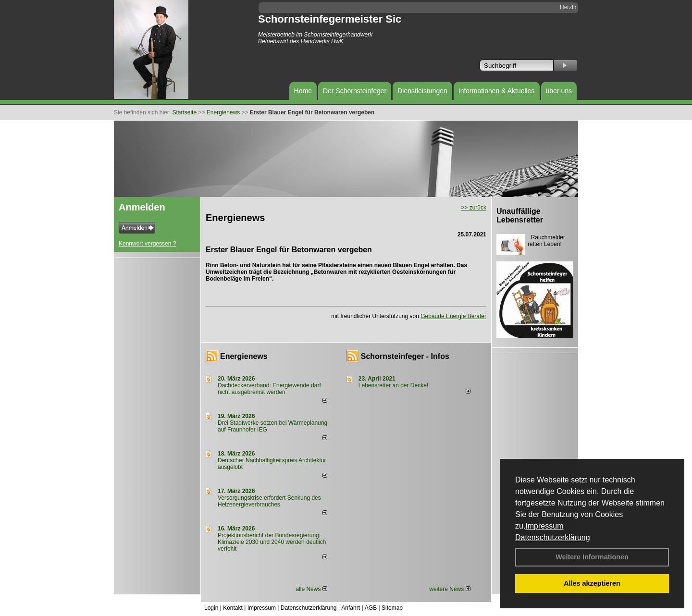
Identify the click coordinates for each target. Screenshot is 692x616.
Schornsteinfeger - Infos (405, 356)
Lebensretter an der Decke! (393, 385)
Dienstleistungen (422, 91)
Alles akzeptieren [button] (592, 583)
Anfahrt (351, 608)
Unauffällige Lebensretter (520, 216)
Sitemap (392, 608)
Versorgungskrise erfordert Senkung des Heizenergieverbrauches (269, 501)
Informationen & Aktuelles (497, 91)
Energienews (244, 356)
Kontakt (233, 608)
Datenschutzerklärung (553, 537)
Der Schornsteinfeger (355, 91)
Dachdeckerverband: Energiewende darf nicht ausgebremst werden (269, 389)
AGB (371, 608)
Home (303, 91)
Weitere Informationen (592, 557)
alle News (311, 589)
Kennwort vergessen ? (147, 244)
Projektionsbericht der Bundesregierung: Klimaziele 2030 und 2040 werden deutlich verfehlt (272, 542)
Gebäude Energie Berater (453, 316)
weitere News (450, 589)
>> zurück (474, 208)
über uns (559, 91)
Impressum (544, 526)
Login (211, 608)
